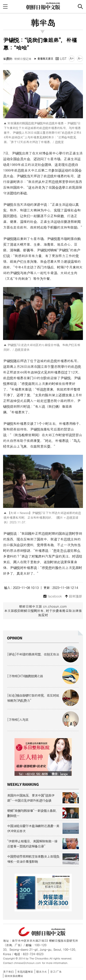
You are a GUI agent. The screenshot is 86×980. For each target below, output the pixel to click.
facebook (53, 596)
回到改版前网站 (14, 976)
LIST (61, 59)
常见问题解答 (25, 972)
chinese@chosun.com (27, 963)
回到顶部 (73, 596)
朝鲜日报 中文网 (43, 6)
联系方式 (42, 972)
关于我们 (8, 972)
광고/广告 (56, 972)
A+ (72, 58)
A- (80, 58)
